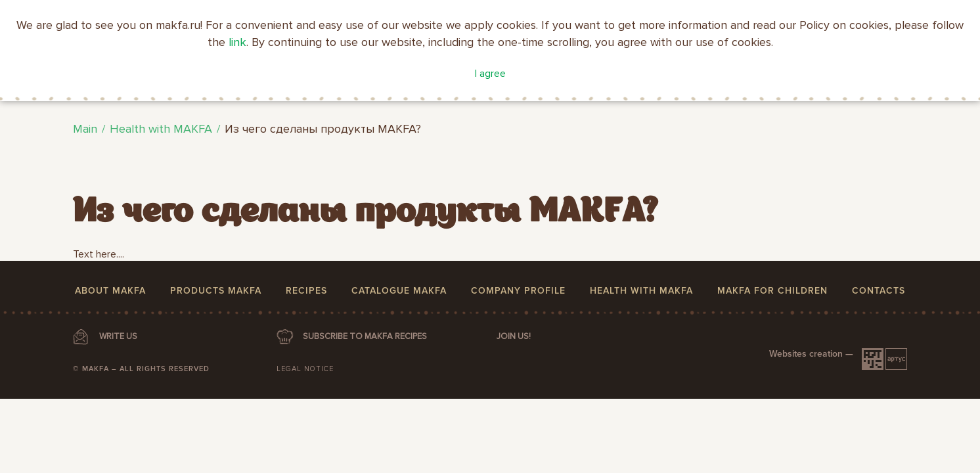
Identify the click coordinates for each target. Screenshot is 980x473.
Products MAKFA (216, 291)
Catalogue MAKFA (399, 291)
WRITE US (118, 336)
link (237, 42)
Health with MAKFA (161, 129)
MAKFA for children (772, 291)
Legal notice (305, 369)
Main (85, 129)
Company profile (518, 291)
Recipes (306, 291)
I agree (490, 74)
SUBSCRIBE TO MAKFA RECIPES (365, 336)
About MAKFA (110, 291)
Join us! (514, 336)
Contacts (879, 291)
